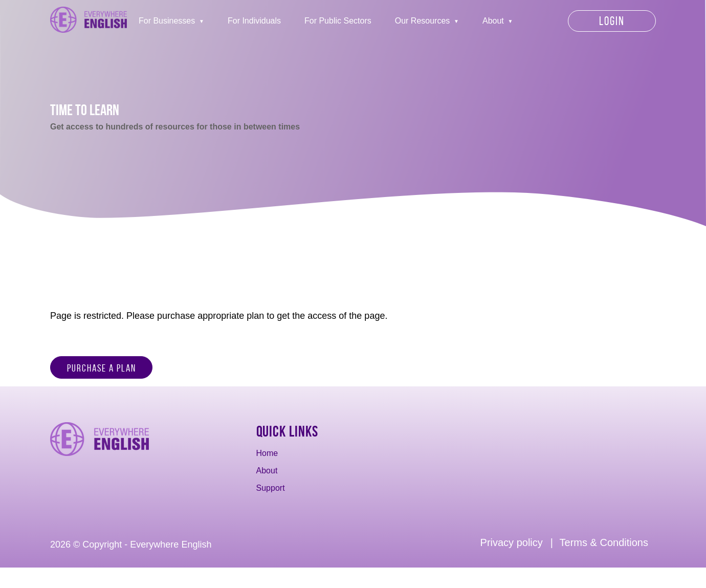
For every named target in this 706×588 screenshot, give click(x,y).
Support (271, 488)
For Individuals (254, 21)
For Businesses (167, 21)
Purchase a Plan (102, 368)
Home (267, 453)
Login (612, 21)
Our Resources (423, 21)
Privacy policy (512, 542)
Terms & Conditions (604, 542)
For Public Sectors (338, 21)
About (493, 21)
